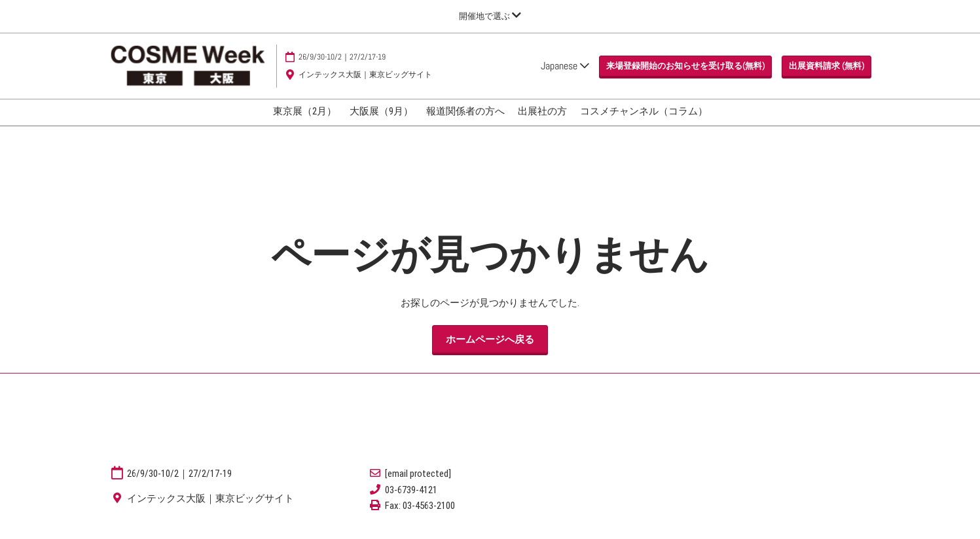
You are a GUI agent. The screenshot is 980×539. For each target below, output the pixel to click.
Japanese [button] (565, 66)
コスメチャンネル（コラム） (644, 111)
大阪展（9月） (381, 111)
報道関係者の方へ (465, 111)
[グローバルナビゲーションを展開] (490, 16)
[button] (685, 66)
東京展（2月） (305, 111)
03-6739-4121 (411, 490)
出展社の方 (542, 111)
